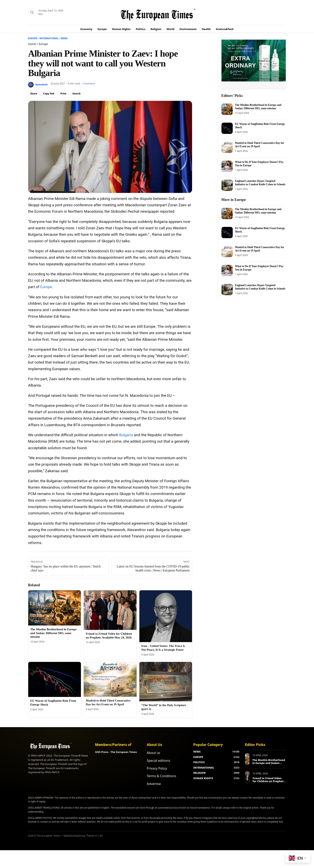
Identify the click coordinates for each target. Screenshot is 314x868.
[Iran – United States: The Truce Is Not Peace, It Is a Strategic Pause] (166, 616)
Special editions (159, 761)
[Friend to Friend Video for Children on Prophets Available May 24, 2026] (110, 610)
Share (34, 94)
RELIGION (199, 773)
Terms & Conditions (162, 776)
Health (206, 29)
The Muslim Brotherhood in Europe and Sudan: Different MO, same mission (53, 633)
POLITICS (199, 762)
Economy (87, 29)
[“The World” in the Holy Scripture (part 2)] (166, 682)
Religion (156, 29)
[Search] (32, 12)
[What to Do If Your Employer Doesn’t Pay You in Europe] (227, 166)
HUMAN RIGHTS (203, 778)
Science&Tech (225, 29)
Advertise (154, 784)
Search (76, 94)
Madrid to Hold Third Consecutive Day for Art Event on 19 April (260, 145)
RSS (41, 14)
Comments (89, 84)
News (64, 38)
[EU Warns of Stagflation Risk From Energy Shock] (55, 680)
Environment (188, 29)
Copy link (49, 94)
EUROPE (198, 757)
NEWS (197, 752)
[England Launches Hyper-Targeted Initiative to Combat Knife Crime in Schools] (227, 185)
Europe (102, 29)
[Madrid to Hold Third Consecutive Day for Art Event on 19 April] (110, 679)
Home (32, 44)
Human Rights (121, 29)
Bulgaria (126, 435)
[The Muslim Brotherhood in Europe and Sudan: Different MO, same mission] (55, 608)
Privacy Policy (157, 768)
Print (63, 94)
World (170, 29)
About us (153, 753)
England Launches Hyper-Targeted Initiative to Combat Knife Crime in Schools (260, 183)
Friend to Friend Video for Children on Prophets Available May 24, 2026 (269, 781)
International (49, 38)
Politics (141, 29)
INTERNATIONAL (204, 768)
